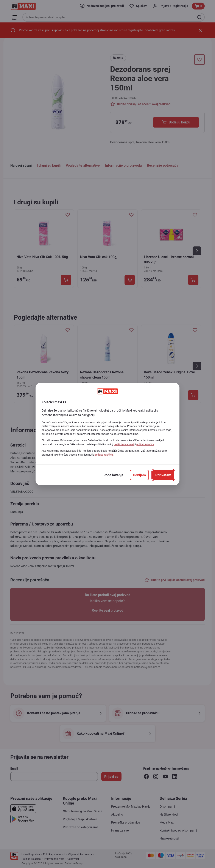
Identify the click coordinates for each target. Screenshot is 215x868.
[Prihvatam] (163, 475)
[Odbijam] (139, 475)
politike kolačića (104, 455)
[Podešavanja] (113, 475)
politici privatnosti (124, 444)
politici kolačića (145, 444)
